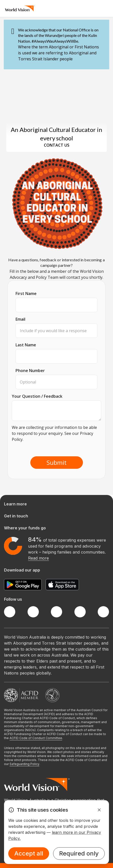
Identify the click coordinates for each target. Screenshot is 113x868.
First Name (26, 293)
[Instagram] (56, 612)
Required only (79, 853)
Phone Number (30, 371)
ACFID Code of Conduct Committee (36, 738)
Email (20, 319)
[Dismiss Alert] (99, 810)
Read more (38, 558)
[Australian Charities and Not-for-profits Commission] (52, 695)
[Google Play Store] (23, 585)
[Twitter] (33, 612)
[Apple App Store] (62, 585)
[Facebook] (10, 612)
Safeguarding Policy (24, 764)
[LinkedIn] (80, 612)
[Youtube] (103, 612)
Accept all (29, 853)
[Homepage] (20, 8)
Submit (57, 462)
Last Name (26, 345)
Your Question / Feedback (37, 396)
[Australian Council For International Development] (21, 695)
